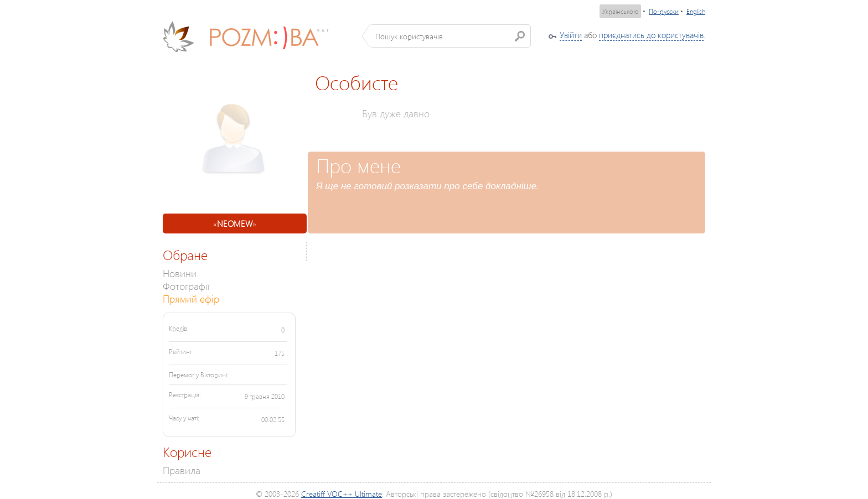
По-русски (664, 11)
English (696, 11)
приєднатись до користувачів (651, 35)
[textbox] (450, 36)
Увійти (571, 35)
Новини (180, 273)
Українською (620, 11)
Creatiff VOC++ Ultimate (342, 494)
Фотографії (186, 286)
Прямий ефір (191, 298)
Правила (182, 470)
